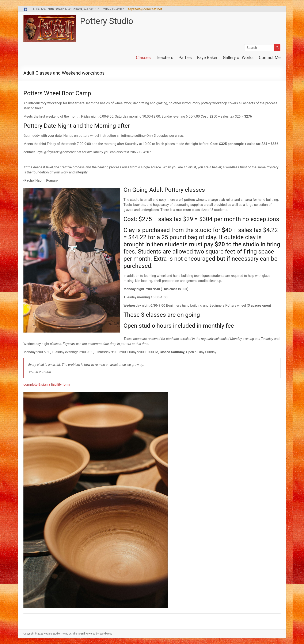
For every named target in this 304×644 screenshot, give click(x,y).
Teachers (165, 58)
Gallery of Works (238, 58)
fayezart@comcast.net (145, 9)
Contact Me (270, 58)
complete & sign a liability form (47, 384)
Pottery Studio (107, 21)
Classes (143, 58)
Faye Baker (207, 58)
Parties (185, 58)
